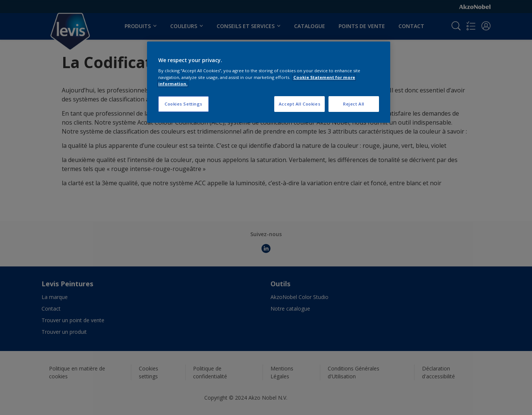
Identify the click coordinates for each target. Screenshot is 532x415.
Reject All (354, 104)
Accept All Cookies (299, 104)
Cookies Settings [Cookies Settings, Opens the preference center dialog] (184, 104)
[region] (269, 82)
